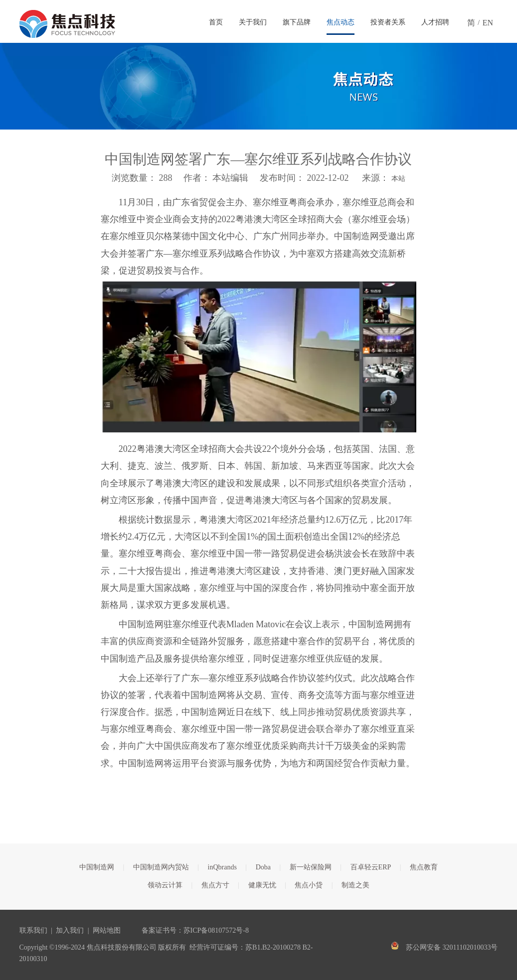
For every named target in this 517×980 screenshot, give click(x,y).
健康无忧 (262, 885)
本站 (398, 179)
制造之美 (355, 885)
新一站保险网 (311, 867)
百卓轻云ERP (371, 867)
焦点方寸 (215, 885)
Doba (263, 867)
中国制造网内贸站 (161, 867)
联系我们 (33, 930)
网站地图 (107, 930)
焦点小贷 (309, 885)
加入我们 (70, 930)
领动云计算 (165, 885)
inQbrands (222, 867)
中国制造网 (97, 867)
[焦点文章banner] (258, 86)
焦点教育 (424, 867)
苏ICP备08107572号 (213, 930)
